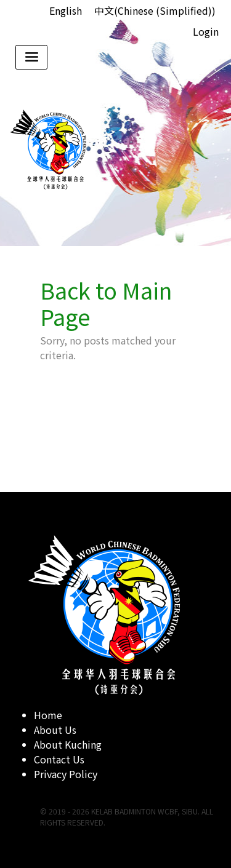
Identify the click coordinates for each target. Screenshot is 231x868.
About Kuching (68, 744)
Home (48, 715)
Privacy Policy (66, 774)
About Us (55, 730)
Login (206, 31)
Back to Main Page (106, 303)
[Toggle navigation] (31, 57)
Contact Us (59, 759)
